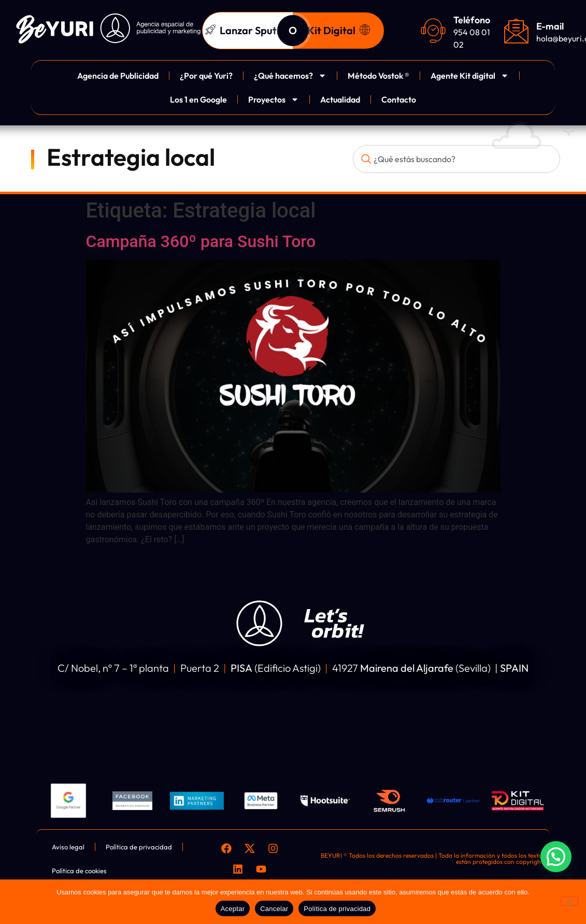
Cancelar (274, 909)
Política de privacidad (337, 909)
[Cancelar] (569, 901)
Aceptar (233, 909)
